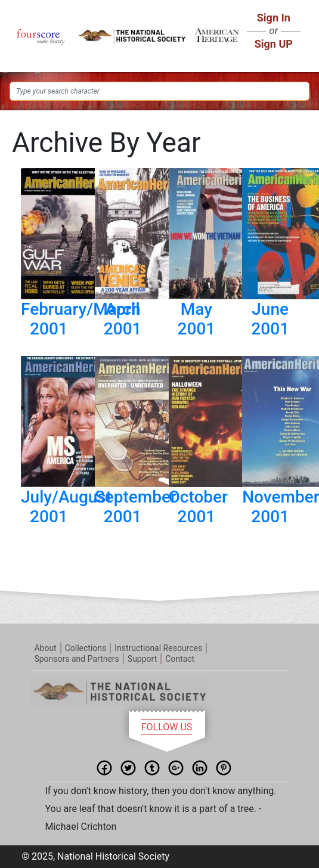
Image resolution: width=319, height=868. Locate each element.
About (45, 648)
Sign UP (274, 44)
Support (142, 659)
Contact (180, 659)
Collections (86, 648)
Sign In (274, 18)
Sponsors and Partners (76, 659)
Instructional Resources (158, 648)
